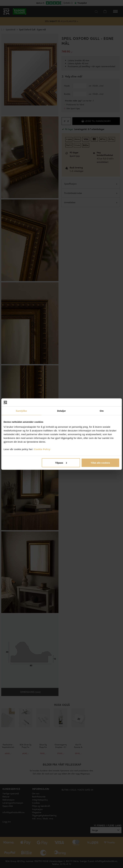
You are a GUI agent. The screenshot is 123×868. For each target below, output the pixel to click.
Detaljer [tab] (62, 411)
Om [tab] (102, 411)
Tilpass (61, 463)
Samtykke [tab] (21, 411)
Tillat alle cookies (100, 463)
